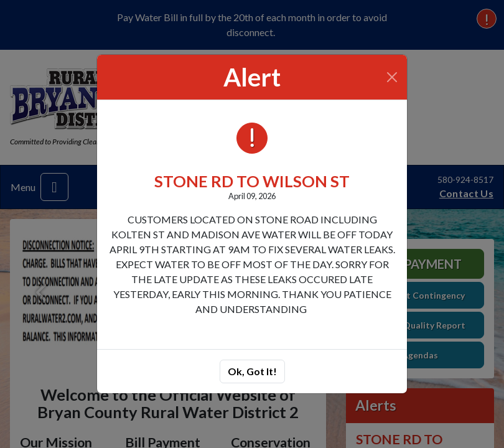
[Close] (392, 77)
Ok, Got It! (252, 371)
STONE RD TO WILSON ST (252, 181)
